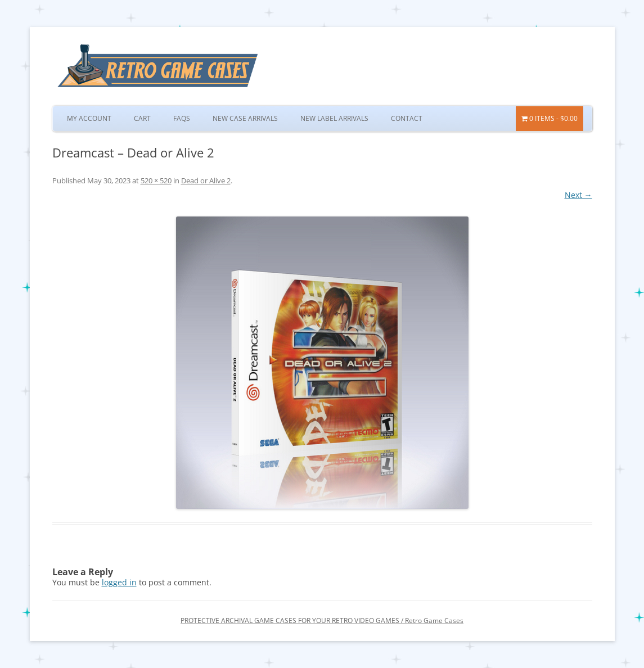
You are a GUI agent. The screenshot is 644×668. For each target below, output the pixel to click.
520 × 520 (156, 180)
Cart (142, 118)
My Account (89, 118)
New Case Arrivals (245, 118)
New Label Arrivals (334, 118)
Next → (578, 195)
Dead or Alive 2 (206, 180)
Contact (407, 118)
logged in (119, 582)
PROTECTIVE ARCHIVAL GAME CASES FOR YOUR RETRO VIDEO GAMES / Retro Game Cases (322, 620)
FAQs (182, 118)
